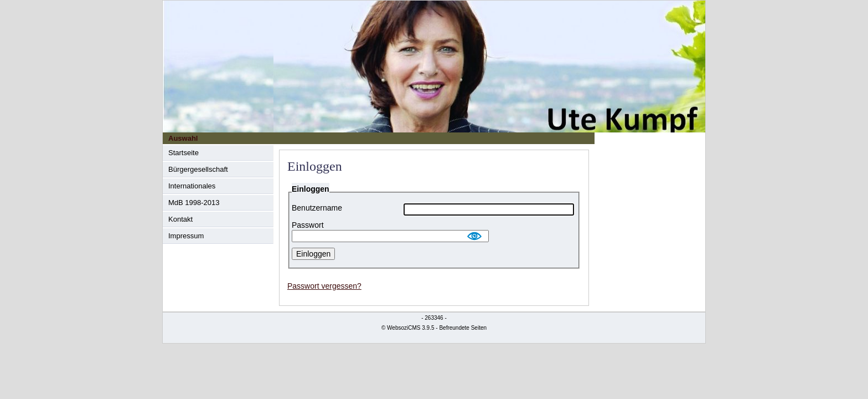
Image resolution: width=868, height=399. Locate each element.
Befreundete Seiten (463, 328)
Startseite (184, 153)
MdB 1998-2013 (194, 203)
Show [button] (475, 236)
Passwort (308, 225)
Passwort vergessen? (324, 286)
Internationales (192, 186)
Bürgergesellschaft (198, 169)
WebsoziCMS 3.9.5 (410, 328)
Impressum (186, 236)
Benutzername (317, 208)
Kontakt (180, 219)
